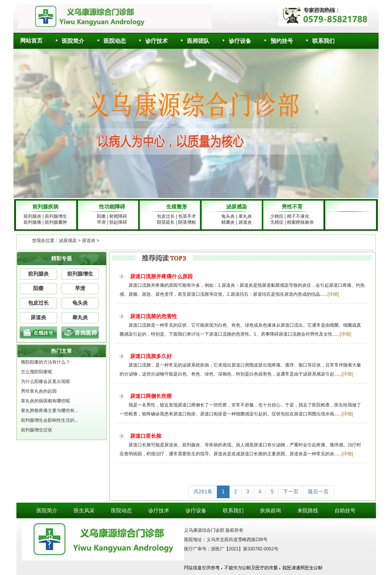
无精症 (277, 222)
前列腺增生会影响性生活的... (50, 420)
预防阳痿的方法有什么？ (45, 362)
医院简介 (70, 38)
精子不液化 (301, 216)
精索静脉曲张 (300, 222)
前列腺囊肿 (56, 222)
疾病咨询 (271, 510)
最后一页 (318, 491)
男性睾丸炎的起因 (39, 391)
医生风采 (84, 510)
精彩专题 (61, 258)
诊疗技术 (154, 38)
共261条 (203, 491)
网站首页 (31, 40)
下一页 (291, 491)
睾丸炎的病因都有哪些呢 (45, 401)
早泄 (101, 222)
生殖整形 (177, 207)
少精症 (277, 216)
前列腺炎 (32, 216)
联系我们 (320, 38)
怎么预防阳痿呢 (37, 372)
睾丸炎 (245, 216)
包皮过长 (166, 216)
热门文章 (61, 351)
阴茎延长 (166, 222)
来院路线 (308, 510)
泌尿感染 (237, 207)
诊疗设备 (237, 38)
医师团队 (195, 38)
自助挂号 (345, 510)
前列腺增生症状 (37, 430)
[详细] (333, 294)
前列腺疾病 (45, 207)
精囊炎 (228, 222)
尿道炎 (245, 222)
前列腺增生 (56, 216)
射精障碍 (118, 216)
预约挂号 (279, 38)
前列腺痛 (32, 222)
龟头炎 (228, 216)
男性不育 (292, 207)
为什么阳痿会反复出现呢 (45, 381)
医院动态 (112, 38)
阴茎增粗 (187, 222)
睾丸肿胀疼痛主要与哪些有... (50, 411)
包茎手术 (187, 216)
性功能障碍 (112, 207)
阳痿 (101, 216)
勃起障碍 (118, 222)
